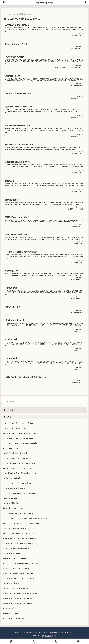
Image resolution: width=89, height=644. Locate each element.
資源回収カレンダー (57, 632)
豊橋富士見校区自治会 (44, 3)
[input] (44, 401)
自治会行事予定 (32, 632)
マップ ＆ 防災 (44, 632)
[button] (84, 401)
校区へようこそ (19, 632)
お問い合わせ (70, 632)
